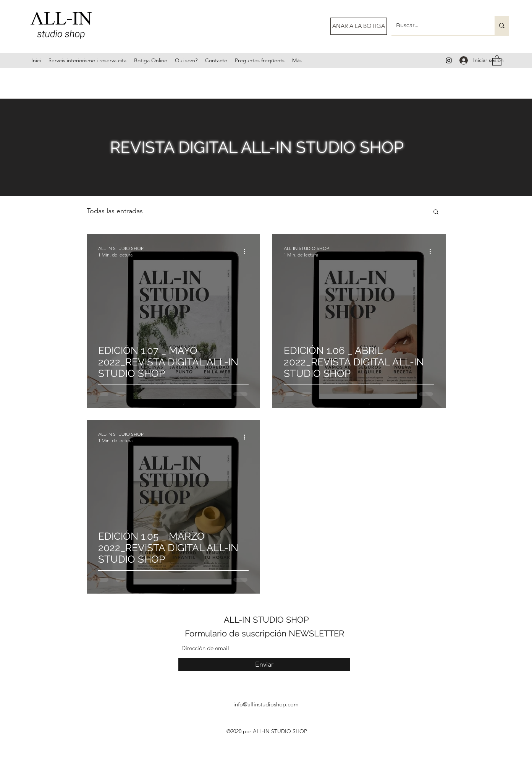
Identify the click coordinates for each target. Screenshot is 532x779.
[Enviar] (264, 665)
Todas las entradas (115, 211)
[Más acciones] (247, 251)
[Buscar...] (437, 26)
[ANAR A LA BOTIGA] (359, 26)
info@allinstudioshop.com (266, 704)
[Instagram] (449, 60)
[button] (497, 60)
